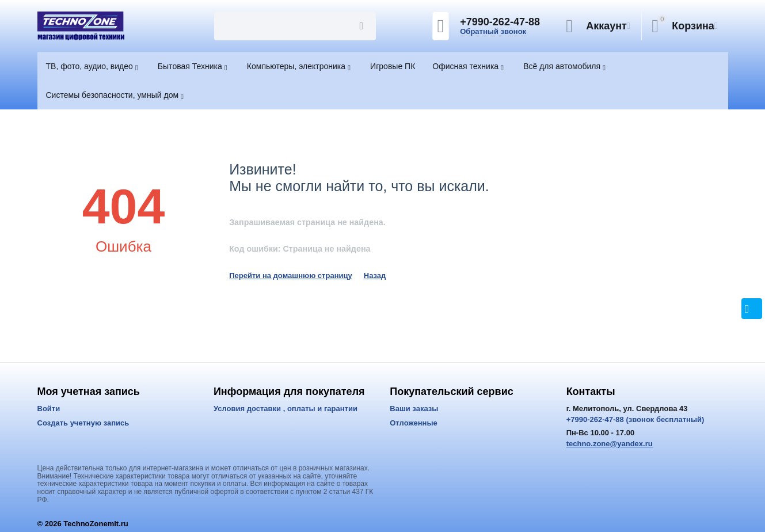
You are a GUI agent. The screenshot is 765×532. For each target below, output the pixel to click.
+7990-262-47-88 (500, 22)
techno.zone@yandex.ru (610, 444)
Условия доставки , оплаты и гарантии (286, 409)
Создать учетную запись (83, 423)
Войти (49, 409)
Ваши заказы (414, 409)
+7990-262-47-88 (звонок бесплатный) (635, 419)
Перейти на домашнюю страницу (291, 275)
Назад (375, 275)
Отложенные (414, 423)
